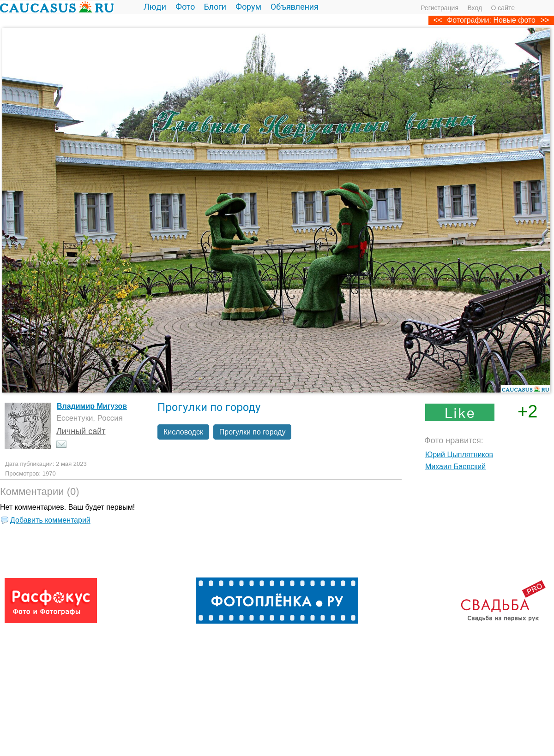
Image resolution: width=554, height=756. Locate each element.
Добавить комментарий (50, 520)
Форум (248, 7)
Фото (185, 7)
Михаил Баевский (455, 467)
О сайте (503, 8)
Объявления (295, 7)
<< (438, 20)
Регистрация (440, 8)
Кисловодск (183, 432)
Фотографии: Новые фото (491, 20)
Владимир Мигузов (92, 406)
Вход (475, 8)
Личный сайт (81, 431)
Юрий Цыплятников (459, 455)
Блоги (215, 7)
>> (545, 20)
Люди (155, 7)
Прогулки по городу (253, 432)
